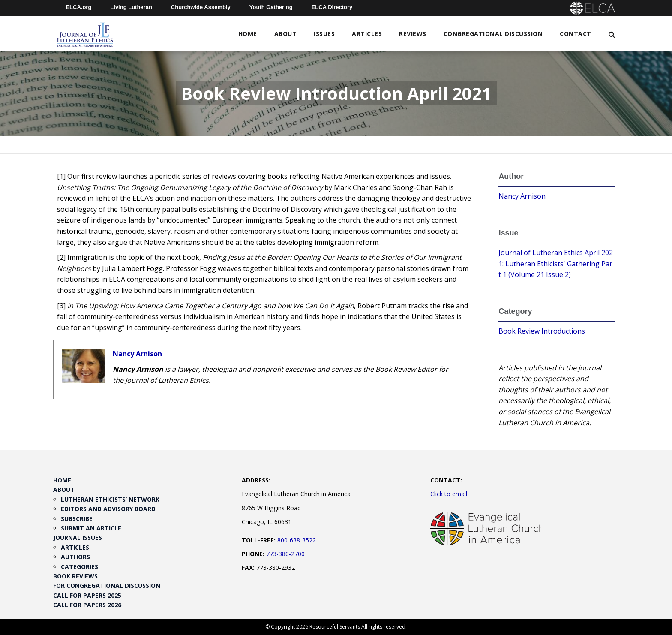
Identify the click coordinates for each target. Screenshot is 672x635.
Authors (75, 557)
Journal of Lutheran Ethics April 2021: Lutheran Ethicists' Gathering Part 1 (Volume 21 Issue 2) (556, 263)
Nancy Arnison (137, 354)
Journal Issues (78, 537)
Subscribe (77, 519)
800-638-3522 (297, 540)
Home (248, 34)
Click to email (449, 494)
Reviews (413, 34)
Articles (367, 34)
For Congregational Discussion (107, 585)
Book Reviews (75, 576)
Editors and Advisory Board (108, 509)
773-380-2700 (285, 554)
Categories (79, 567)
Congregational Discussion (493, 34)
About (286, 34)
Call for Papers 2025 (87, 595)
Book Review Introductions (542, 331)
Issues (324, 34)
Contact (576, 34)
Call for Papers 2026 (87, 605)
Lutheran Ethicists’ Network (110, 499)
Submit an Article (91, 528)
